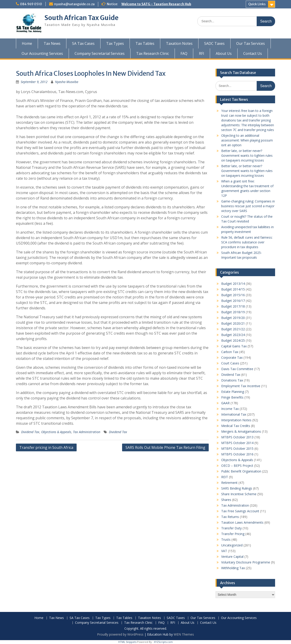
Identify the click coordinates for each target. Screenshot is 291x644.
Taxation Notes (179, 43)
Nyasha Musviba (67, 82)
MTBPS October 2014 (237, 443)
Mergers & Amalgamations (241, 431)
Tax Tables (145, 43)
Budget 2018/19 (233, 312)
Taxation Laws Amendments (242, 522)
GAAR (225, 403)
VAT (224, 551)
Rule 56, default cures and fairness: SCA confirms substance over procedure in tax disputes (247, 242)
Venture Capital (232, 557)
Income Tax (230, 409)
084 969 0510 (31, 4)
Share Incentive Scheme (239, 494)
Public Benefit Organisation (241, 471)
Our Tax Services (251, 43)
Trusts (226, 539)
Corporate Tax (232, 357)
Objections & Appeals (56, 432)
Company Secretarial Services (100, 53)
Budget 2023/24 (233, 335)
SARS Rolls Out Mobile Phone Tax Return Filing (165, 447)
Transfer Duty (231, 528)
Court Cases (230, 363)
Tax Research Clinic (153, 53)
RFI (202, 53)
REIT (225, 477)
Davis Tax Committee (237, 369)
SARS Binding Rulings (237, 488)
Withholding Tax (233, 568)
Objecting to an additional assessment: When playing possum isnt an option (247, 140)
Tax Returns (230, 517)
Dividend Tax (30, 432)
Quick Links (257, 4)
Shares (226, 500)
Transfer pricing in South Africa (46, 447)
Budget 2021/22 (233, 329)
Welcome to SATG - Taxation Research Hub (156, 4)
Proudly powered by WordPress (120, 634)
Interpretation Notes (236, 420)
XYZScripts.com (163, 642)
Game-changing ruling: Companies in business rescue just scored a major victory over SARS (248, 206)
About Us (224, 53)
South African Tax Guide (81, 18)
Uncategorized (232, 545)
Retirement (229, 483)
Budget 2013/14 (233, 284)
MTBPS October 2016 (237, 454)
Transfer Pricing (233, 534)
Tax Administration (87, 432)
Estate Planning (233, 392)
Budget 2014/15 (233, 289)
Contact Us (253, 53)
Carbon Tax (230, 352)
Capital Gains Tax (234, 346)
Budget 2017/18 (233, 306)
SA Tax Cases (83, 43)
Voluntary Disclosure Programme (246, 562)
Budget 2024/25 (233, 340)
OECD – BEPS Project (237, 466)
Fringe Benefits (232, 397)
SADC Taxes (214, 43)
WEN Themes (184, 634)
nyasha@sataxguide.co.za (74, 4)
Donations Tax (232, 380)
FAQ (184, 53)
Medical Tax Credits (236, 426)
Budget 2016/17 (233, 301)
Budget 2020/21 (233, 323)
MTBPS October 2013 (237, 437)
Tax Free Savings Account (240, 511)
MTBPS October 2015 (237, 448)
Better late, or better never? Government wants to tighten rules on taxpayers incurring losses (247, 155)
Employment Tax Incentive (241, 386)
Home (27, 43)
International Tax (234, 414)
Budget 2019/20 (233, 318)
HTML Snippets (127, 642)
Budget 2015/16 (233, 295)
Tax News (52, 43)
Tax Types (115, 43)
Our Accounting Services (42, 53)
